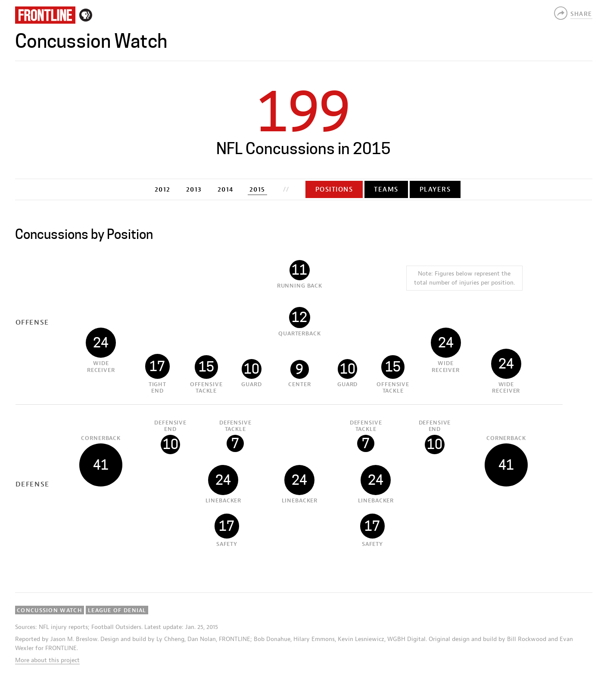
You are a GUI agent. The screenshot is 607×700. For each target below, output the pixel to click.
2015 (257, 190)
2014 (226, 190)
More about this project (47, 660)
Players (435, 190)
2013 (194, 190)
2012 (163, 190)
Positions (334, 190)
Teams (386, 190)
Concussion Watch (91, 41)
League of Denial (117, 610)
